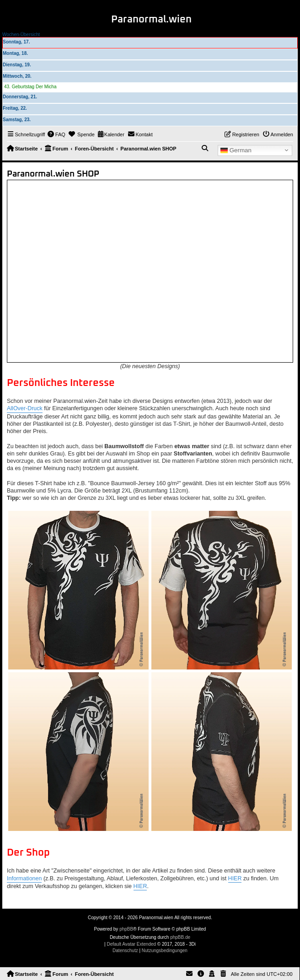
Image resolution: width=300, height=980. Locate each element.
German (236, 150)
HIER (235, 878)
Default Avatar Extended (131, 944)
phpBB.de (180, 937)
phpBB (126, 929)
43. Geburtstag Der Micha (30, 87)
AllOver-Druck (25, 408)
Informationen (24, 878)
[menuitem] (56, 134)
